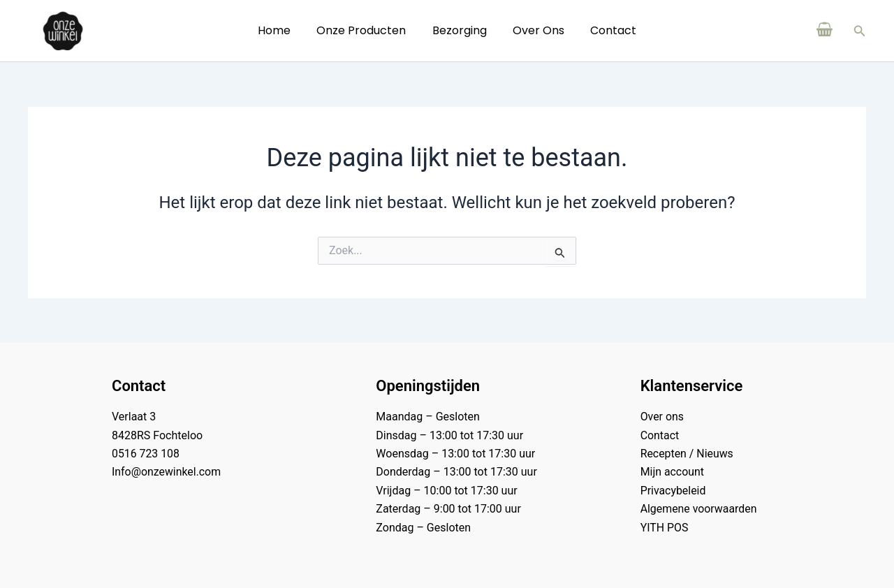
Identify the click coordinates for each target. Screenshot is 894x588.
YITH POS (665, 528)
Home (282, 30)
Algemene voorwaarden (699, 509)
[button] (860, 31)
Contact (606, 30)
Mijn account (673, 472)
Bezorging (460, 30)
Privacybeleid (673, 491)
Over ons (535, 30)
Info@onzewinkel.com (167, 472)
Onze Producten (365, 30)
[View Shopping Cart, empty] (825, 31)
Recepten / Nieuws (687, 454)
